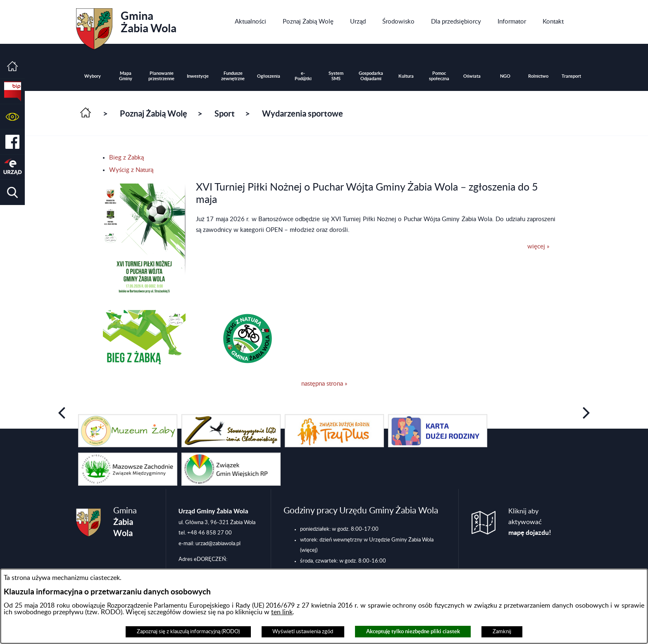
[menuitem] (250, 22)
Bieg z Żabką (126, 158)
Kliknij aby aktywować (530, 522)
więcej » (538, 247)
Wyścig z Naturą (131, 170)
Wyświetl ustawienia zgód (303, 632)
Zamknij (502, 632)
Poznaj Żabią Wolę (154, 113)
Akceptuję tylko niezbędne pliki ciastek (413, 631)
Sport (225, 113)
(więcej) (309, 550)
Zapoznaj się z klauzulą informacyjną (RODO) (188, 632)
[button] (12, 117)
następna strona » (324, 384)
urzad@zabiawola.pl (218, 544)
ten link (282, 612)
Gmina (126, 26)
